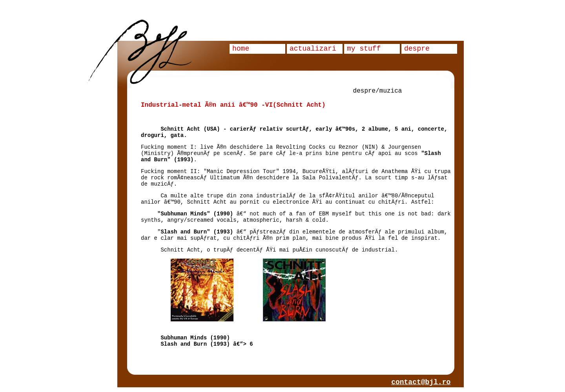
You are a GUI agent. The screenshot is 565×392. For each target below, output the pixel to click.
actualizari (313, 49)
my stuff (364, 49)
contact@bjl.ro (421, 382)
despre (417, 49)
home (241, 49)
